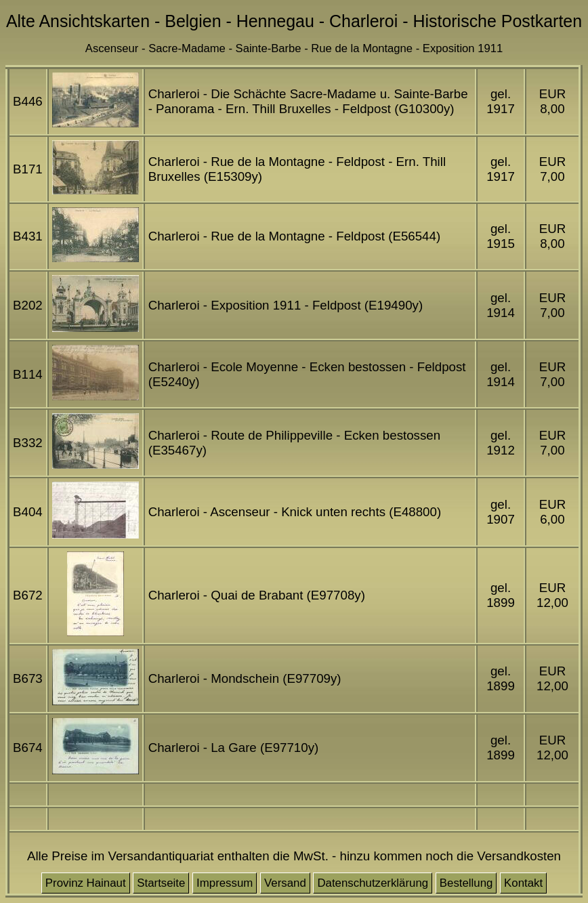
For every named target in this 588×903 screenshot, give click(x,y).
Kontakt (523, 883)
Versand (285, 883)
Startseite (161, 883)
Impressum (225, 883)
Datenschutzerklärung (373, 883)
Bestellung (466, 883)
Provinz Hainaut (86, 883)
